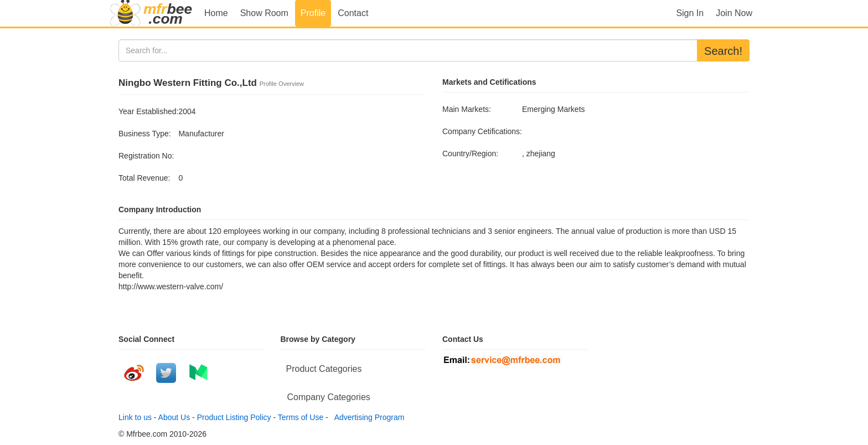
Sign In (690, 13)
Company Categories (329, 397)
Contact (353, 13)
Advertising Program (368, 417)
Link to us (135, 417)
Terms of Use (301, 417)
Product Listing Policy (234, 417)
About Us (174, 417)
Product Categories (324, 369)
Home (216, 13)
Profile (313, 13)
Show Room (264, 13)
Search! (723, 51)
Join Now (734, 13)
